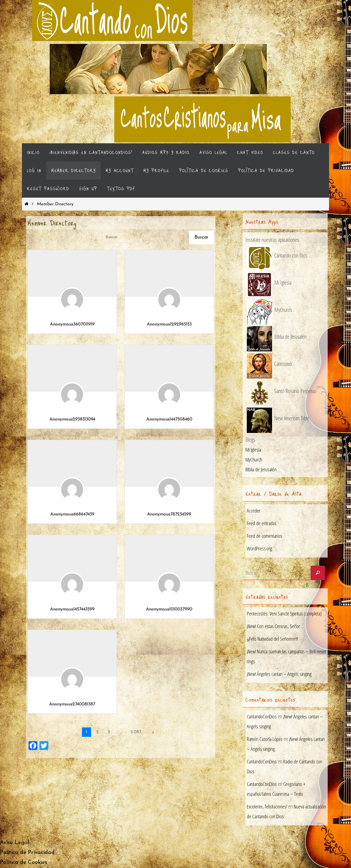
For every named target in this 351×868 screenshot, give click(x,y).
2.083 (136, 732)
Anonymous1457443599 (72, 609)
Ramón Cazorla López (266, 739)
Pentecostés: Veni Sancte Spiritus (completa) (285, 614)
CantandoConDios (263, 717)
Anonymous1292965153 (169, 324)
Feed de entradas (262, 523)
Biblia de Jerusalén (262, 470)
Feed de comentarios (265, 536)
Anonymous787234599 (169, 514)
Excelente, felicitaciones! (268, 807)
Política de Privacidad (27, 853)
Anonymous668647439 (72, 514)
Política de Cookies (24, 863)
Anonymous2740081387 (72, 704)
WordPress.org (260, 549)
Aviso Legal (15, 843)
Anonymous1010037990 (169, 609)
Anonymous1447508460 (169, 419)
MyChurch (254, 460)
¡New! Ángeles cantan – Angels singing (280, 674)
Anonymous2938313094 (72, 419)
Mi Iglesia (254, 450)
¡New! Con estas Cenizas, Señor (274, 626)
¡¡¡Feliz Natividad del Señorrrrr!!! (274, 639)
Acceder (254, 511)
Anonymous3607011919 (72, 324)
